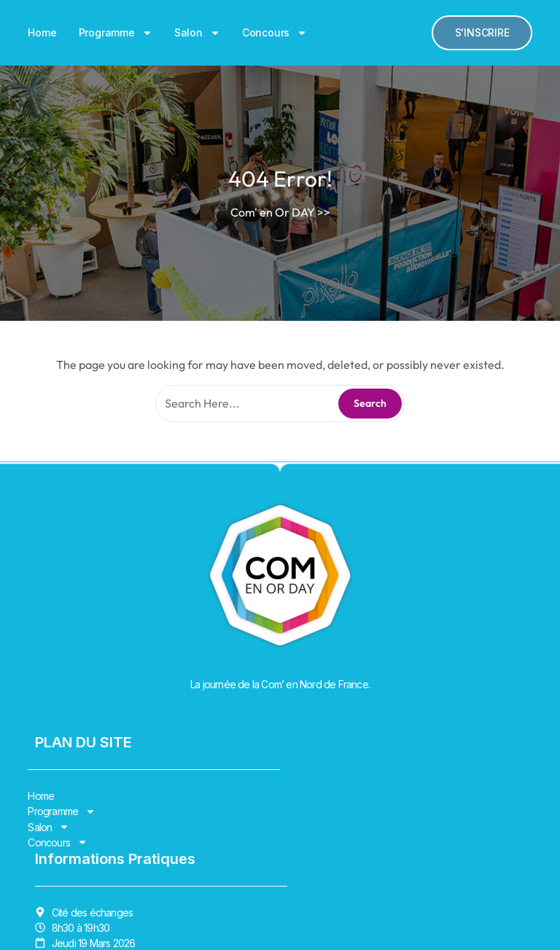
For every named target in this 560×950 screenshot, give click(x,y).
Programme (116, 33)
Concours (275, 33)
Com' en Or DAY (273, 212)
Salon (197, 33)
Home (42, 32)
